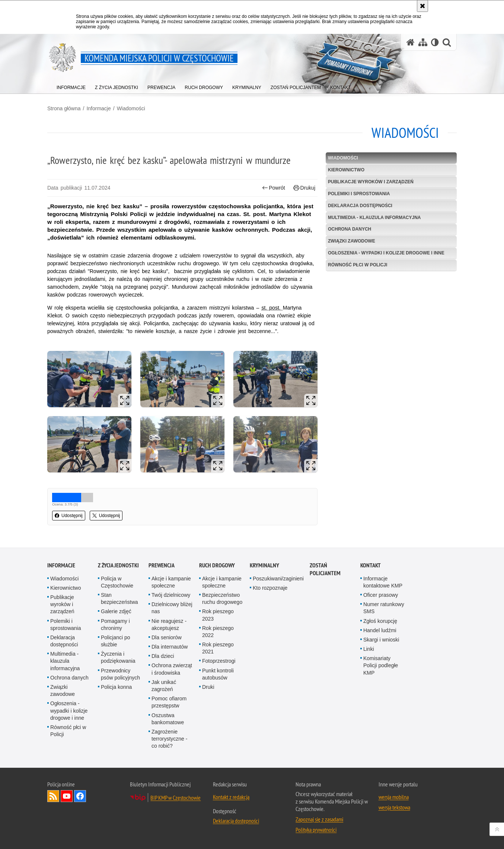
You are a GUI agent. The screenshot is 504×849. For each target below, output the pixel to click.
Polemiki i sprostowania (359, 194)
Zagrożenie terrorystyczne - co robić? (169, 739)
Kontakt (371, 565)
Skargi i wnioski (381, 640)
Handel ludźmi (380, 630)
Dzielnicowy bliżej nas (172, 608)
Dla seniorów (167, 637)
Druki (208, 687)
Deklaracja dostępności (360, 206)
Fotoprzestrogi (219, 661)
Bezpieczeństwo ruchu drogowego (222, 598)
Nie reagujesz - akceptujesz (169, 625)
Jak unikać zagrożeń (164, 686)
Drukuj (304, 188)
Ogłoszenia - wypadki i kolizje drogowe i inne (386, 253)
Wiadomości (131, 108)
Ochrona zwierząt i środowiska (172, 669)
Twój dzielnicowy (171, 595)
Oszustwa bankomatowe (168, 719)
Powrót (274, 188)
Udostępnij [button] (69, 516)
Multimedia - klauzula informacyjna (374, 218)
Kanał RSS (53, 796)
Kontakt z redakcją (231, 797)
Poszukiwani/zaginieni (278, 579)
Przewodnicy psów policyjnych (120, 674)
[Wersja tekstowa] (435, 42)
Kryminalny (264, 565)
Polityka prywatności (316, 830)
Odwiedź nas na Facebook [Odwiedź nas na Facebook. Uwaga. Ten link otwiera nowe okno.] (80, 796)
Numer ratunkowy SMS (384, 608)
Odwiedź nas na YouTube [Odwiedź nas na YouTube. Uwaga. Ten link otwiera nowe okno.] (67, 796)
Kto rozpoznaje (270, 588)
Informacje (98, 108)
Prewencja (162, 565)
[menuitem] (71, 86)
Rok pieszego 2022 (218, 632)
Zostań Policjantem (325, 569)
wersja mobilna (394, 797)
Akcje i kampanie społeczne (171, 582)
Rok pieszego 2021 (218, 648)
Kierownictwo (346, 170)
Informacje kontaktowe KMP (383, 582)
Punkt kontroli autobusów (218, 674)
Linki (369, 649)
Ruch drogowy (217, 565)
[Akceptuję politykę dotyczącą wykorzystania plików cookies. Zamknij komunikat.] (422, 6)
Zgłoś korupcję (380, 621)
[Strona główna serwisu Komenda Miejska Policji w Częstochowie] (411, 42)
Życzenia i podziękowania (118, 657)
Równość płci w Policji (358, 265)
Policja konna (116, 687)
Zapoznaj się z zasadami (319, 819)
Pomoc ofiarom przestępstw (169, 702)
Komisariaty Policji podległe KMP (381, 665)
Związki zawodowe (352, 241)
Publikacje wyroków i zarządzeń (371, 182)
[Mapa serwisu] (423, 42)
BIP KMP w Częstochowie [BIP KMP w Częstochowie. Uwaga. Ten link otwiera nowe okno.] (176, 798)
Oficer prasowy (381, 595)
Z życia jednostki (118, 565)
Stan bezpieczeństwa (119, 598)
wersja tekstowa (394, 807)
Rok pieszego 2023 (218, 615)
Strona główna (64, 108)
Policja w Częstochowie (117, 582)
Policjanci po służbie (116, 641)
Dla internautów (170, 647)
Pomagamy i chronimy (115, 625)
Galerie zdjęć (116, 611)
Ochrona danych (350, 229)
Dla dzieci (163, 656)
